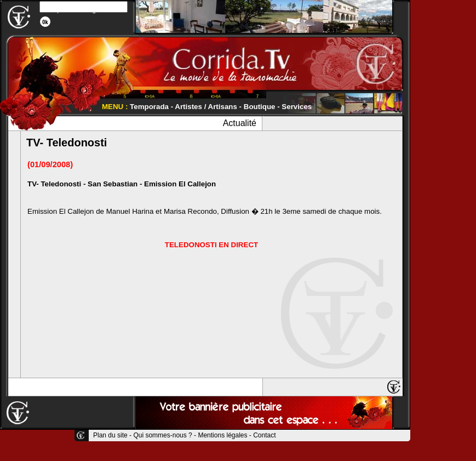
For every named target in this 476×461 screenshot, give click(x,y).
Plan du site (110, 435)
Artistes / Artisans (206, 107)
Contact (264, 435)
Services (297, 107)
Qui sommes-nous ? (162, 435)
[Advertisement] (443, 164)
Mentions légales (222, 435)
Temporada (149, 107)
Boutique (260, 107)
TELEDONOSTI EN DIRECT (211, 245)
